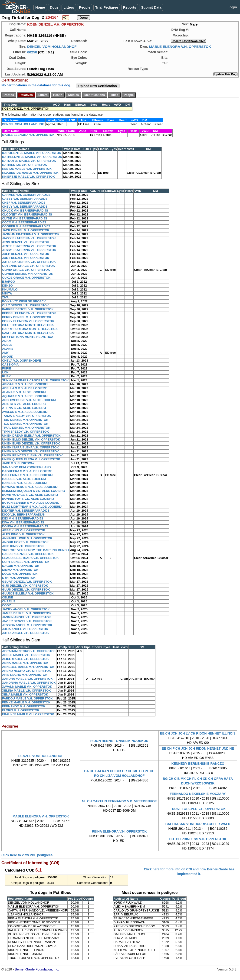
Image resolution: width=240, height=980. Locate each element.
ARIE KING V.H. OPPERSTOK (23, 546)
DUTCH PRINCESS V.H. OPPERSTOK (198, 839)
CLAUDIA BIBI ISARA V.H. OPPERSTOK (30, 558)
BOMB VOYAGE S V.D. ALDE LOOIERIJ (30, 495)
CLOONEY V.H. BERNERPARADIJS (27, 214)
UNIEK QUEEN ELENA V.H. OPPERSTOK (31, 459)
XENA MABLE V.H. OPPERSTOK (25, 694)
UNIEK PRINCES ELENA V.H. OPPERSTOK (33, 455)
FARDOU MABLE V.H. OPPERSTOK (27, 698)
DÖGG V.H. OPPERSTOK (20, 574)
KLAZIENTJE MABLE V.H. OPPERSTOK (30, 173)
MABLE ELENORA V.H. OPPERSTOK (180, 47)
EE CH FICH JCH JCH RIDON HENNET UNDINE (198, 748)
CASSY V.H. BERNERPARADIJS (25, 199)
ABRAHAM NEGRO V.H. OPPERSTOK (29, 651)
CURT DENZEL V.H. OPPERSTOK (26, 562)
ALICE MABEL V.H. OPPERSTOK (25, 659)
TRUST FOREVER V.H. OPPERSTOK (198, 809)
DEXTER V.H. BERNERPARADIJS (26, 511)
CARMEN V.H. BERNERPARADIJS (26, 195)
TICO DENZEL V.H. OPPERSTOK (25, 424)
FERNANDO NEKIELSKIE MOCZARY (198, 794)
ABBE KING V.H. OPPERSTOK (24, 530)
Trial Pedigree (107, 7)
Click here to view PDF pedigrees (27, 855)
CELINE (8, 597)
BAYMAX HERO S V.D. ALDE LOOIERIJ (30, 487)
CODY (7, 605)
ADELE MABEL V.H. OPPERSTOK (26, 655)
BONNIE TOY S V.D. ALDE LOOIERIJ (28, 499)
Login (232, 7)
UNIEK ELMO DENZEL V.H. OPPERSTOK (31, 439)
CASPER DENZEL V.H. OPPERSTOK (28, 554)
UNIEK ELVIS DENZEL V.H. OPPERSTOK (31, 443)
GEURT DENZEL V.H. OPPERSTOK (27, 582)
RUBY (6, 376)
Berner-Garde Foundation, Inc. (37, 969)
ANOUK (8, 357)
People (85, 7)
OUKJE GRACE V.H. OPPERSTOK (26, 278)
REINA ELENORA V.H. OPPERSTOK (119, 831)
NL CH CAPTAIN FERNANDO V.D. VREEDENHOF (119, 801)
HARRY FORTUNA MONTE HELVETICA (30, 329)
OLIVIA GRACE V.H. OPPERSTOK (26, 270)
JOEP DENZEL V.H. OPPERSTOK (26, 254)
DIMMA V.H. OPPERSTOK (20, 570)
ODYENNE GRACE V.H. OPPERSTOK (29, 266)
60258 (32, 52)
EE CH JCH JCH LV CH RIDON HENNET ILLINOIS (198, 733)
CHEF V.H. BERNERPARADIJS (24, 203)
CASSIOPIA (10, 364)
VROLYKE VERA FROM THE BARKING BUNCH (35, 550)
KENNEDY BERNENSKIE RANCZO (198, 764)
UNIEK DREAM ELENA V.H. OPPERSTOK (31, 436)
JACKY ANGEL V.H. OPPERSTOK (26, 609)
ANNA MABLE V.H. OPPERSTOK (25, 663)
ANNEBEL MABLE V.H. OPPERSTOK (28, 667)
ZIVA (5, 297)
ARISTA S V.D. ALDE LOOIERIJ (24, 404)
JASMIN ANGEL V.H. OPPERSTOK (26, 617)
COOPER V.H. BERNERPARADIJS (26, 226)
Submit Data (151, 7)
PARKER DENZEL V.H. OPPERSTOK (28, 309)
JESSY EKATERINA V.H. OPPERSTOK (29, 250)
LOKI (6, 372)
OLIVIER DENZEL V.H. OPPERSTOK (28, 274)
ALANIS (8, 349)
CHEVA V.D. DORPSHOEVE (21, 361)
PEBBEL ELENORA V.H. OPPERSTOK (29, 313)
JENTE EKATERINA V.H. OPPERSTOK (29, 246)
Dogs (54, 7)
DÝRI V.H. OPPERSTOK (19, 578)
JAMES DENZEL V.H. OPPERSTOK (27, 613)
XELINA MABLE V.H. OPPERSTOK (26, 691)
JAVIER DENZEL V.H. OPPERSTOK (27, 621)
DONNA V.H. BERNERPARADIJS (25, 526)
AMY (5, 353)
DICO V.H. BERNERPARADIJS (23, 514)
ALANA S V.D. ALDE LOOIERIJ (24, 392)
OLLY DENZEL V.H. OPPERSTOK (25, 305)
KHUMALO (10, 289)
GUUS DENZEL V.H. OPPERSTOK (26, 590)
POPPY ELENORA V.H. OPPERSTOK (28, 321)
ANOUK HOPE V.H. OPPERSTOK (25, 542)
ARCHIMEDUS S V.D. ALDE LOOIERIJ (29, 400)
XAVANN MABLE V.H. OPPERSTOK (27, 687)
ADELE (7, 345)
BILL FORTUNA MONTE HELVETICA (28, 325)
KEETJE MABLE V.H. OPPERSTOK (27, 169)
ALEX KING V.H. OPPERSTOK (23, 534)
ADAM (7, 341)
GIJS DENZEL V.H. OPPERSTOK (25, 586)
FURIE (7, 368)
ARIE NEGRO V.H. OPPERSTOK (25, 675)
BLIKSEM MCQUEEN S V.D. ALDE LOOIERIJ (34, 491)
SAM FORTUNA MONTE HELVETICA (28, 333)
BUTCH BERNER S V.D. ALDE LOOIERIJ (31, 503)
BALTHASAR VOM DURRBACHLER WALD (198, 824)
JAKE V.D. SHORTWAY (18, 463)
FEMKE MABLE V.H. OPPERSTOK (26, 702)
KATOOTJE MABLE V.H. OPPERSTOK (29, 161)
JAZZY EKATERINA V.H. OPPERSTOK (29, 238)
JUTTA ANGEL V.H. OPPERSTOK (26, 633)
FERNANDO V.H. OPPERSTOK (24, 706)
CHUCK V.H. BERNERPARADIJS (25, 211)
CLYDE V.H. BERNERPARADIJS (25, 218)
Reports (130, 7)
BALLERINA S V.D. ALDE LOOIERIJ (27, 475)
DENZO (7, 286)
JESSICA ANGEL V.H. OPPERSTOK (27, 625)
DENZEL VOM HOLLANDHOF (52, 47)
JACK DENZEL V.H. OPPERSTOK (26, 230)
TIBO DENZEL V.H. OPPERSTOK (25, 420)
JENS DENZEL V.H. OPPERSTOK (26, 242)
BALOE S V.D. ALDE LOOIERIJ (24, 479)
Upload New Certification (98, 86)
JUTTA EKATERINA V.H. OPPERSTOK (29, 262)
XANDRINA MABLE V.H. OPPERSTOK (29, 683)
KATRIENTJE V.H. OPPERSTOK (25, 165)
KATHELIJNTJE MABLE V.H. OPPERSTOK (32, 157)
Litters (69, 7)
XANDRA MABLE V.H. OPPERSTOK (27, 679)
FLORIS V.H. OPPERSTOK (21, 710)
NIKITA (7, 293)
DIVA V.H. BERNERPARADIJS (23, 522)
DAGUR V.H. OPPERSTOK (21, 566)
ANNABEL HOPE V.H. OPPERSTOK (27, 538)
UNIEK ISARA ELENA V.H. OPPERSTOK (30, 447)
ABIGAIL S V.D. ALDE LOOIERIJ (25, 384)
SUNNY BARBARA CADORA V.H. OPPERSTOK (35, 380)
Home (40, 7)
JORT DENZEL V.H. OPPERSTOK (26, 258)
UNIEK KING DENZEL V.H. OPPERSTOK (31, 451)
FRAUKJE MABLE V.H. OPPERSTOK (28, 714)
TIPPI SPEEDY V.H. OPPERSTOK (25, 432)
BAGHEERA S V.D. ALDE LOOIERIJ (27, 471)
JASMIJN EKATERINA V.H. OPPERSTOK (31, 234)
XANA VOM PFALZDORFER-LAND (26, 467)
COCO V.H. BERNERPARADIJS (24, 222)
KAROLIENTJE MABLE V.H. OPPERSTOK (32, 153)
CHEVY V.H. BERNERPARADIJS (25, 207)
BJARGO (9, 282)
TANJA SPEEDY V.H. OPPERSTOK (27, 416)
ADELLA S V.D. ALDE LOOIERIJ (25, 388)
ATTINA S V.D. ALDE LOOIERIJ (24, 408)
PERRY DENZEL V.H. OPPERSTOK (27, 317)
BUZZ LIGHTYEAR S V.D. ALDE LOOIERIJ (32, 507)
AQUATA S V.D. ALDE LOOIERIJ (25, 396)
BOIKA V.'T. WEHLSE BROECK (24, 301)
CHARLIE (9, 601)
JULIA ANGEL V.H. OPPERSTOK (25, 629)
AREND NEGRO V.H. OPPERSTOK (26, 671)
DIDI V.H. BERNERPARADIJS (23, 518)
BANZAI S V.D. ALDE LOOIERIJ (24, 483)
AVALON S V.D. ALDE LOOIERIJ (25, 412)
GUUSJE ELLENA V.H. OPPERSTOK (28, 593)
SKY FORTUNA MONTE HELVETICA (28, 337)
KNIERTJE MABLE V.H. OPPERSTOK (28, 177)
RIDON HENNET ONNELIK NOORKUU (119, 741)
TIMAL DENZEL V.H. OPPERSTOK (26, 428)
